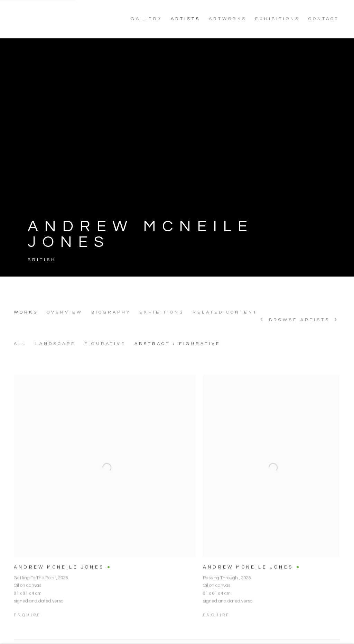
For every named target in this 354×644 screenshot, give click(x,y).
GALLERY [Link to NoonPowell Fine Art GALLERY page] (147, 19)
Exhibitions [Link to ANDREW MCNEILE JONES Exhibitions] (162, 312)
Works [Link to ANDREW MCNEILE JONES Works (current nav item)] (26, 312)
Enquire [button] (27, 624)
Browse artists (299, 320)
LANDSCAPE (55, 344)
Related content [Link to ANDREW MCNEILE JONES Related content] (225, 312)
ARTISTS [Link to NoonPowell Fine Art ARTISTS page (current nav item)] (185, 19)
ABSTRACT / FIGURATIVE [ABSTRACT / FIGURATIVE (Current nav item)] (178, 344)
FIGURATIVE (105, 344)
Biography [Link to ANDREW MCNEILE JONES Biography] (111, 312)
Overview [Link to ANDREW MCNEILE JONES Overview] (65, 312)
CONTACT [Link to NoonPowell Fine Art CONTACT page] (324, 19)
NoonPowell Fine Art (62, 19)
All (20, 344)
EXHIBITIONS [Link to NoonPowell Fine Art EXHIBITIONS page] (277, 19)
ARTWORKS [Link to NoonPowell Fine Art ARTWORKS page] (228, 19)
